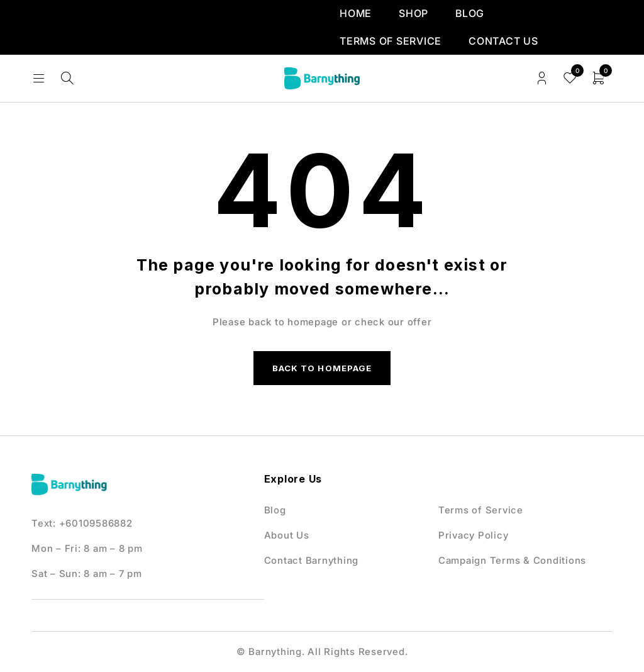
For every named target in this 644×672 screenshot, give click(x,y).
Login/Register (542, 78)
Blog (470, 13)
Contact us (503, 41)
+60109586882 (96, 527)
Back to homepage (322, 370)
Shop (414, 13)
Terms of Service (391, 41)
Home (356, 13)
